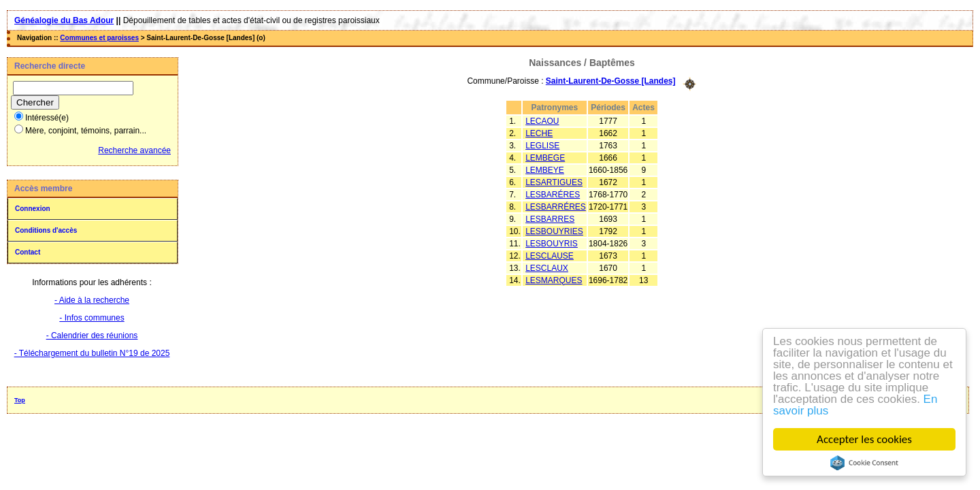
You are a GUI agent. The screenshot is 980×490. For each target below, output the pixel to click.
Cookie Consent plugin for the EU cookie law (864, 463)
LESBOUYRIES (554, 231)
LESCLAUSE (550, 256)
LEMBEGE (545, 158)
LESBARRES (550, 219)
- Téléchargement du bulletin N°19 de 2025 (92, 353)
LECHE (539, 133)
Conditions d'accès (46, 230)
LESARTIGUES (554, 182)
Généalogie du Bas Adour (64, 20)
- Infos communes (92, 318)
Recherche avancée (134, 150)
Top (20, 400)
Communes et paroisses (99, 38)
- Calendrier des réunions (92, 336)
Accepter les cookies (864, 439)
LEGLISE (542, 146)
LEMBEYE (545, 170)
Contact (28, 252)
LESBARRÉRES (556, 207)
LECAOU (542, 121)
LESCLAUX (547, 268)
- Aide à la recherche (92, 300)
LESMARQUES (554, 280)
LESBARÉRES (553, 195)
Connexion (33, 209)
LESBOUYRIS (552, 244)
